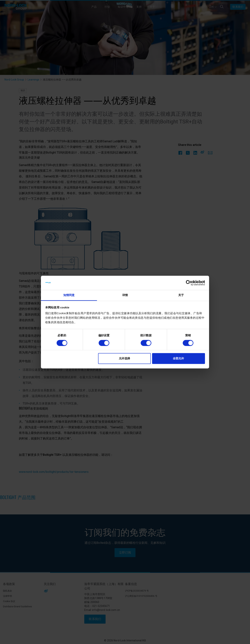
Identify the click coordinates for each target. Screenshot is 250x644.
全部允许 (178, 359)
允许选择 (124, 359)
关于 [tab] (181, 295)
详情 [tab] (125, 295)
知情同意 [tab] (69, 295)
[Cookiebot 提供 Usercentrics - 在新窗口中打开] (189, 283)
